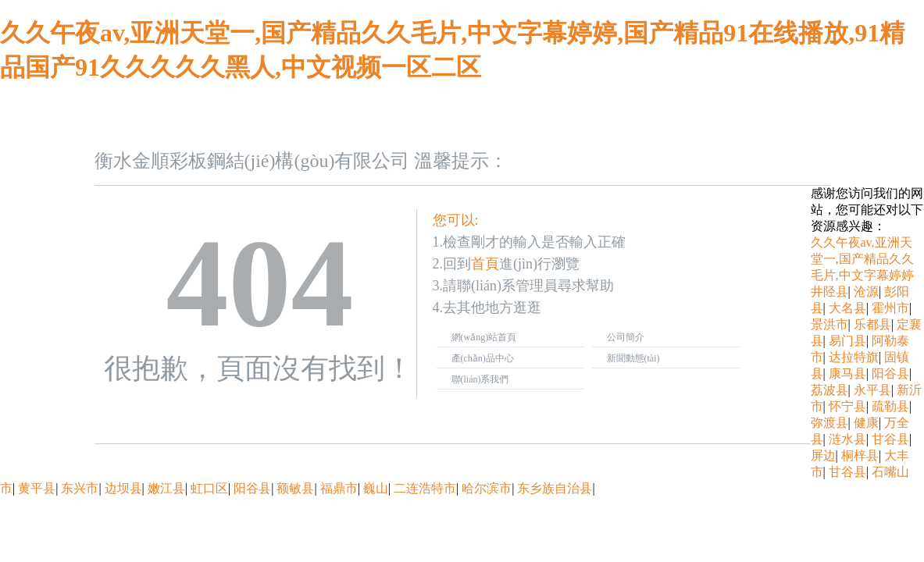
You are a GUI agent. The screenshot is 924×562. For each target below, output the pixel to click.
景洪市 (829, 324)
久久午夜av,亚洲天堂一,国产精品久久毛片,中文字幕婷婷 (862, 259)
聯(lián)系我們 (480, 379)
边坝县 (123, 488)
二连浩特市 (425, 488)
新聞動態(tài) (633, 358)
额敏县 (295, 488)
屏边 (823, 455)
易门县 (847, 341)
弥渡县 (829, 423)
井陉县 (829, 292)
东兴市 (80, 488)
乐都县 (872, 324)
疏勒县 (890, 406)
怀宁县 (847, 406)
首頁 (485, 264)
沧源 (866, 292)
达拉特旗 (854, 357)
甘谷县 (890, 439)
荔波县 (829, 390)
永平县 (872, 390)
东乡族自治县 (555, 488)
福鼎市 (339, 488)
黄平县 (37, 488)
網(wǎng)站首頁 (484, 337)
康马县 (847, 373)
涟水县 (847, 439)
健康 (866, 423)
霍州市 (890, 308)
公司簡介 (626, 337)
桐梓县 (860, 455)
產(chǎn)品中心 (483, 358)
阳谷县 (890, 373)
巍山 (376, 488)
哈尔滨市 (487, 488)
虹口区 (209, 488)
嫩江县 (166, 488)
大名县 (847, 308)
